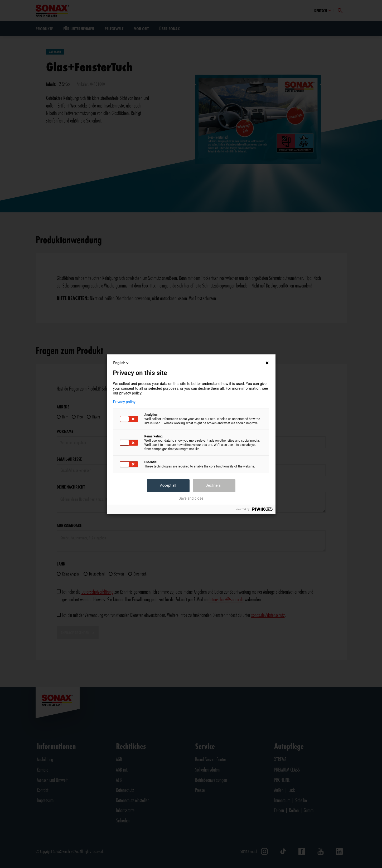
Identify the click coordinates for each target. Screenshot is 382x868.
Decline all (214, 485)
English (122, 363)
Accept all (168, 485)
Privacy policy (124, 402)
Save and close (191, 498)
